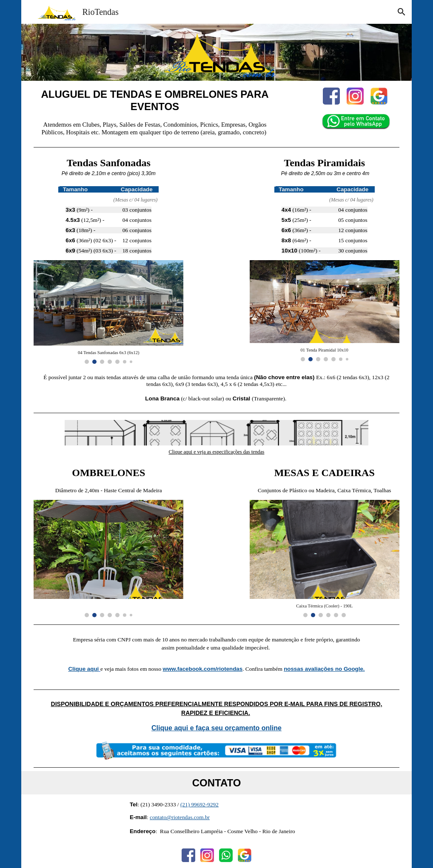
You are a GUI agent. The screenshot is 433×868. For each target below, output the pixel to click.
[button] (402, 12)
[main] (155, 101)
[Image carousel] (108, 312)
